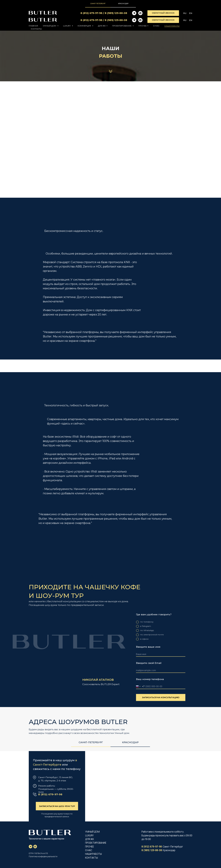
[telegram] (134, 13)
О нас (156, 26)
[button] (163, 13)
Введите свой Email (149, 663)
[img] (111, 786)
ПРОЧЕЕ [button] (142, 26)
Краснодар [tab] (123, 4)
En (191, 13)
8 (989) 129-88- (114, 13)
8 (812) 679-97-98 (91, 13)
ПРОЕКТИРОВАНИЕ (96, 843)
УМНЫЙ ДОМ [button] (50, 26)
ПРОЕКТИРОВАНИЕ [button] (122, 26)
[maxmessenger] (140, 13)
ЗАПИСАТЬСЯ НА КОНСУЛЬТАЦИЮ (161, 697)
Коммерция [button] (85, 26)
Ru (185, 13)
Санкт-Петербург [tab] (98, 4)
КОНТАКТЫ (91, 858)
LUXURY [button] (67, 26)
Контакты (36, 29)
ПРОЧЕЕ (89, 847)
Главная (33, 26)
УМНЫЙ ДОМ (92, 832)
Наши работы (172, 26)
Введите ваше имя (148, 647)
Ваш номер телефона (150, 679)
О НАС (89, 850)
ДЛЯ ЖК (90, 839)
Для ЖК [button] (102, 26)
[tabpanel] (111, 659)
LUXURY (89, 835)
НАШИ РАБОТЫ (93, 854)
